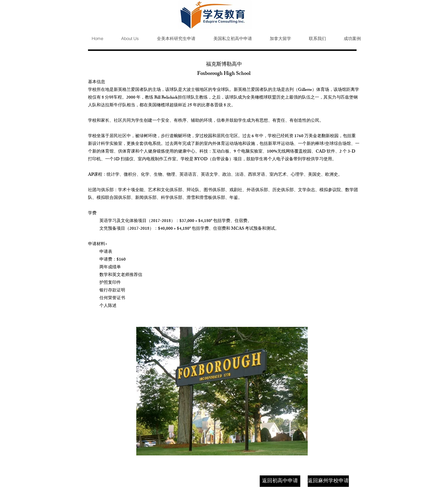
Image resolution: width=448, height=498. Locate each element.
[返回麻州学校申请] (328, 481)
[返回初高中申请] (280, 481)
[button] (171, 39)
